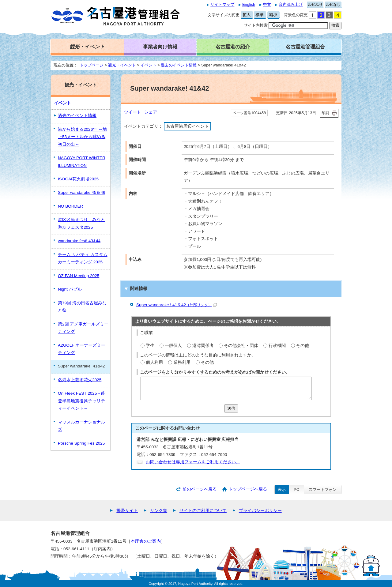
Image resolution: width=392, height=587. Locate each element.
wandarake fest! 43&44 (79, 241)
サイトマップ (222, 4)
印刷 (325, 113)
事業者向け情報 (160, 47)
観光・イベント (122, 65)
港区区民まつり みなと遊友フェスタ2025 (81, 223)
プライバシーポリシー (260, 511)
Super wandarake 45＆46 (82, 192)
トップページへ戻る (248, 489)
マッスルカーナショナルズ (81, 426)
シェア (151, 112)
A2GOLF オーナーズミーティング (82, 349)
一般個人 (173, 346)
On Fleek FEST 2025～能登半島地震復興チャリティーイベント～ (82, 401)
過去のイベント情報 (179, 65)
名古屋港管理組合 (305, 47)
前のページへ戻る (200, 489)
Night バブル (70, 289)
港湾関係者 (203, 346)
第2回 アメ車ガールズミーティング (83, 328)
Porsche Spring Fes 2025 (81, 443)
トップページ (92, 65)
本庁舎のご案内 (146, 541)
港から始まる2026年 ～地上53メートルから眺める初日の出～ (82, 137)
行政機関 (277, 346)
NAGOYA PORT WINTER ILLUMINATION (82, 162)
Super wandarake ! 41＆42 (177, 305)
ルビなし (333, 5)
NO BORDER (70, 206)
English (249, 4)
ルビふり (315, 5)
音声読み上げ (291, 4)
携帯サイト (127, 511)
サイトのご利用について (203, 511)
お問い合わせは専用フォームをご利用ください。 (193, 462)
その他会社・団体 (241, 346)
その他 (303, 346)
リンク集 (159, 511)
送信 (231, 408)
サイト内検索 (256, 25)
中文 (267, 4)
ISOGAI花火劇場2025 (78, 179)
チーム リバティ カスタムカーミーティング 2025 (83, 258)
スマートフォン (323, 489)
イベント (149, 65)
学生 (150, 346)
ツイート (133, 112)
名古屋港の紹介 (233, 47)
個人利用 (154, 362)
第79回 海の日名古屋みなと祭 (82, 307)
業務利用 (182, 362)
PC (296, 489)
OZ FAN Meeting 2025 (79, 276)
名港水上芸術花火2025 (80, 380)
